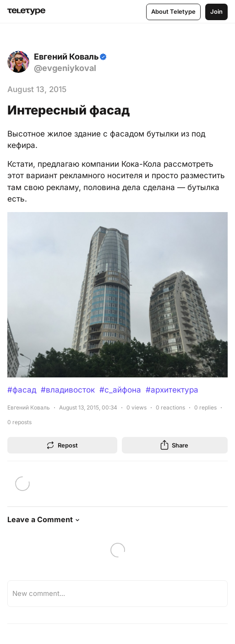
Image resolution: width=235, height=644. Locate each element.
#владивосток (68, 390)
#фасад (22, 390)
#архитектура (172, 390)
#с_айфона (120, 390)
